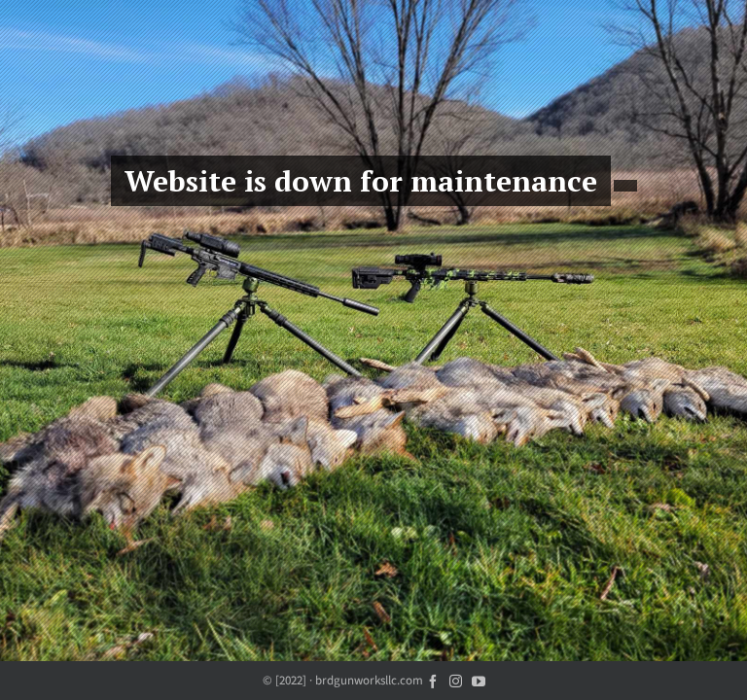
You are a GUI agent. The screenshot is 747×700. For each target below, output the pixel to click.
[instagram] (456, 680)
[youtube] (479, 680)
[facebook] (433, 680)
